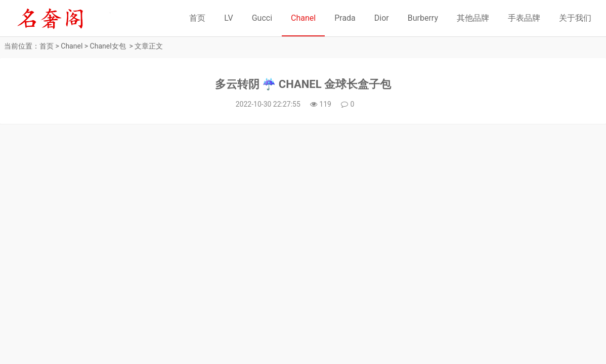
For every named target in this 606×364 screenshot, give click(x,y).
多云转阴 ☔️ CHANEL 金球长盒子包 (303, 84)
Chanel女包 (108, 46)
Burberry (423, 18)
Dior (382, 18)
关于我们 (575, 18)
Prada (345, 18)
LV (228, 18)
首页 (197, 18)
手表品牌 (524, 18)
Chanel (303, 18)
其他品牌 (473, 18)
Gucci (262, 18)
